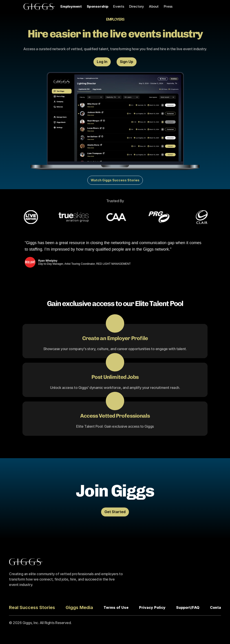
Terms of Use (116, 607)
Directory (137, 6)
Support (183, 607)
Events (119, 6)
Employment (71, 6)
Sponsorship (98, 6)
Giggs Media (79, 607)
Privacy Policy (152, 607)
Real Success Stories (32, 607)
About (154, 6)
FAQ (196, 607)
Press (168, 6)
